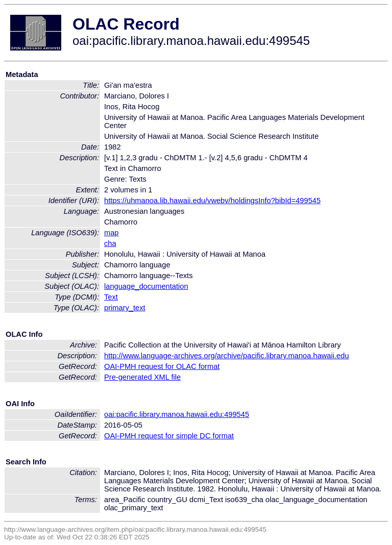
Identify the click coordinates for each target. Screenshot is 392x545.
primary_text (125, 308)
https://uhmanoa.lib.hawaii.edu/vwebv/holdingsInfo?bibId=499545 (212, 201)
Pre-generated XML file (142, 377)
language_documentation (146, 286)
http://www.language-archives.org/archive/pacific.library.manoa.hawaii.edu (227, 356)
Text (111, 297)
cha (110, 243)
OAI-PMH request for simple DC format (169, 436)
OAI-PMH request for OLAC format (162, 366)
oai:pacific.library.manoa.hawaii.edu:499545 (177, 414)
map (112, 233)
